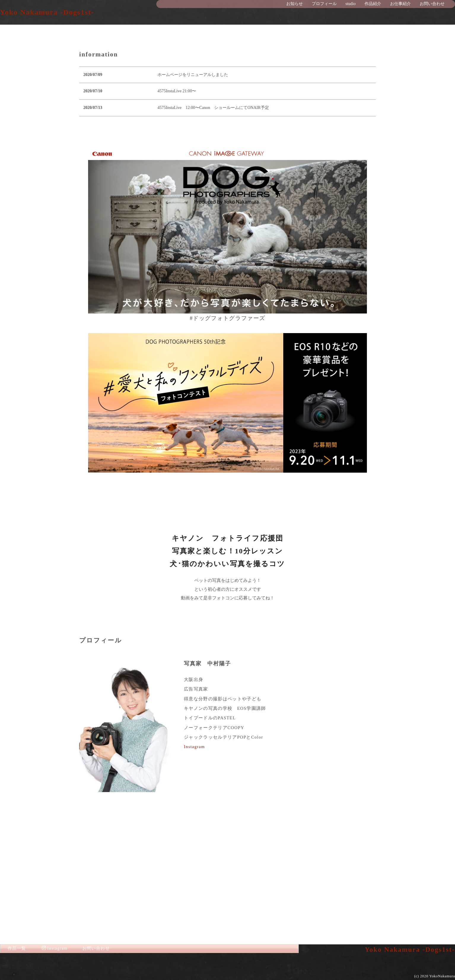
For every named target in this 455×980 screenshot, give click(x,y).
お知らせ (295, 4)
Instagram (194, 881)
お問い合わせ (432, 4)
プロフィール (324, 4)
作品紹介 (373, 4)
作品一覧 (17, 948)
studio (351, 4)
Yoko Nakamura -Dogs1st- (47, 12)
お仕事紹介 (400, 4)
